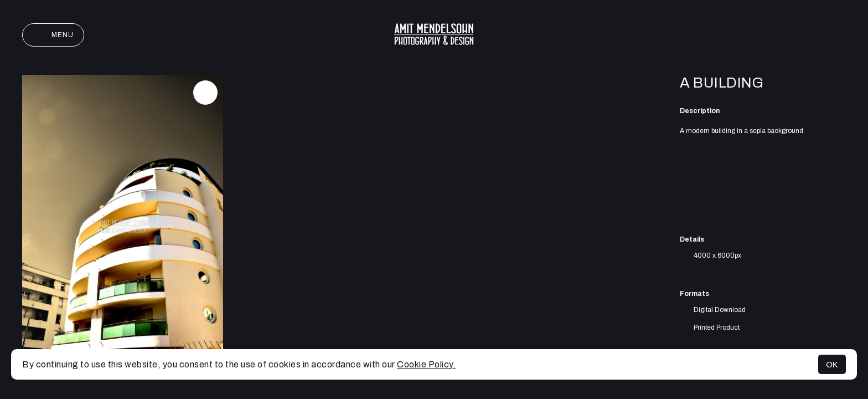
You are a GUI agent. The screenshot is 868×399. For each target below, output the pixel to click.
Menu (53, 35)
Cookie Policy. (426, 364)
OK (832, 364)
